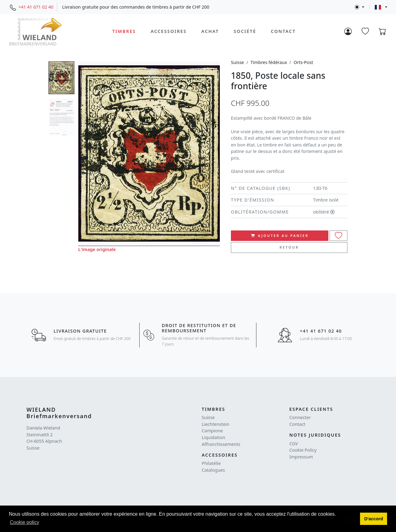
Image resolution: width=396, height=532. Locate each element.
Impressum (301, 457)
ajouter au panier (280, 236)
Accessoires (169, 31)
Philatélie (211, 463)
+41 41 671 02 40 (36, 7)
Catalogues (213, 470)
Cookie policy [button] (24, 522)
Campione (212, 431)
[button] (374, 519)
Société (245, 31)
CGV (294, 444)
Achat (210, 31)
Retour (289, 247)
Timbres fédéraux (269, 62)
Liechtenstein (216, 424)
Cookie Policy (303, 450)
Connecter (300, 417)
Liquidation (213, 437)
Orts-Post (303, 62)
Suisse (237, 62)
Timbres (124, 31)
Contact (283, 31)
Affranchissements (221, 444)
